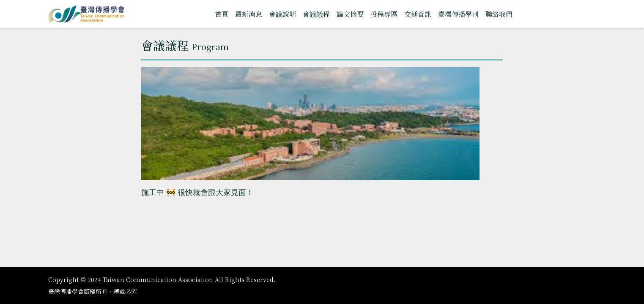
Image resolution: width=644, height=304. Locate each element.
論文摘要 (350, 14)
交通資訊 (418, 14)
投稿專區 (384, 14)
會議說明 (282, 14)
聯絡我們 (499, 14)
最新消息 (249, 14)
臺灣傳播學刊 (458, 14)
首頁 (222, 14)
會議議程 (316, 14)
